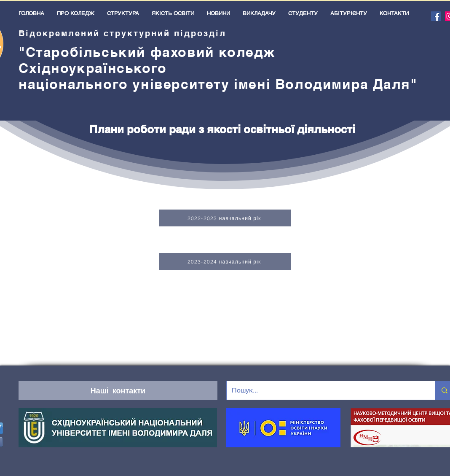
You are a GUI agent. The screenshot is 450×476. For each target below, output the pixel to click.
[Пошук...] (325, 390)
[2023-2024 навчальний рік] (225, 261)
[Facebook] (436, 16)
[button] (76, 13)
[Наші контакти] (118, 390)
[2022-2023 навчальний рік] (225, 218)
